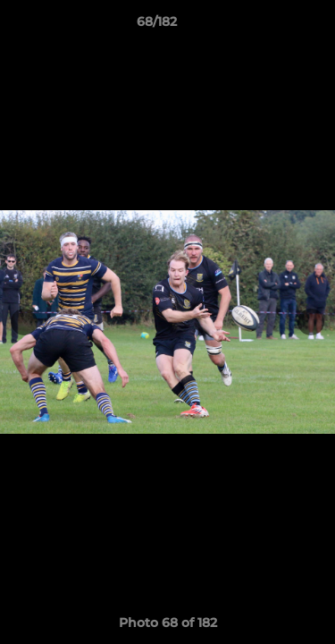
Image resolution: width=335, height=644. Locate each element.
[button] (271, 26)
